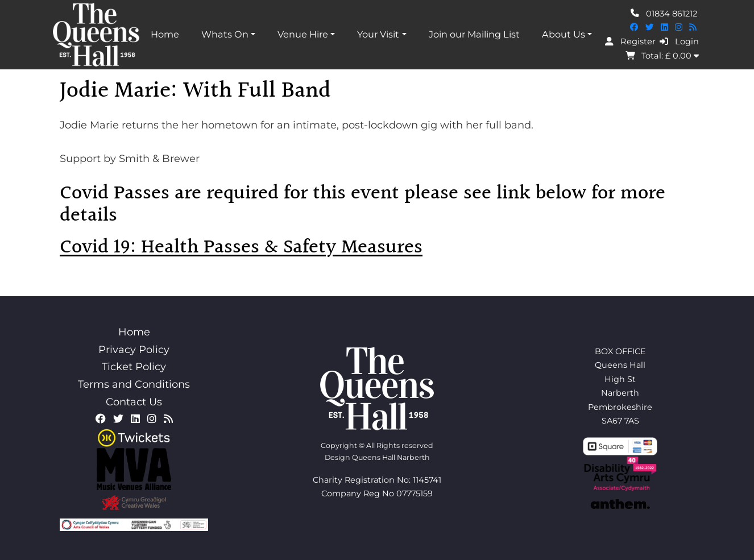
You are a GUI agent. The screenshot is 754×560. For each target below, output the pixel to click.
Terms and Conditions (134, 384)
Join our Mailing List (474, 34)
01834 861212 (664, 13)
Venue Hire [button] (303, 34)
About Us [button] (564, 34)
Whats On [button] (225, 34)
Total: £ (662, 56)
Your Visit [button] (378, 34)
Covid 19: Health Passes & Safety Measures (241, 248)
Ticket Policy (134, 367)
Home (165, 34)
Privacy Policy (134, 350)
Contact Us (134, 402)
